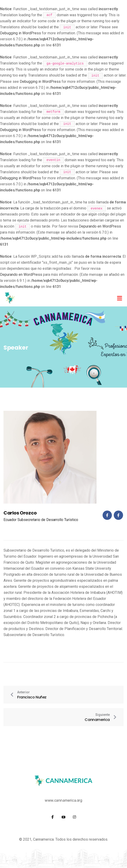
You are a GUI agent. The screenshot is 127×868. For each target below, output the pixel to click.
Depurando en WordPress (100, 226)
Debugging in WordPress (20, 33)
